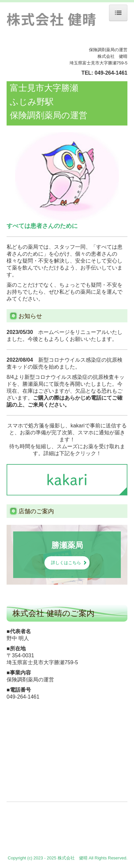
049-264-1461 (111, 73)
